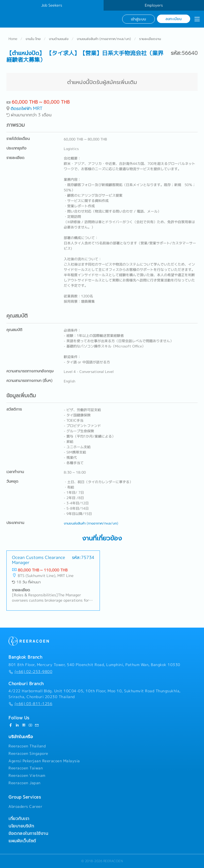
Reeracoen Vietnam (27, 776)
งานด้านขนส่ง (59, 39)
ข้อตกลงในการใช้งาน (28, 833)
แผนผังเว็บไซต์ (22, 841)
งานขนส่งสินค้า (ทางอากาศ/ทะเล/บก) (104, 39)
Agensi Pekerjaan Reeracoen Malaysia (44, 761)
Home (13, 39)
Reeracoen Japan (25, 783)
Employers (154, 5)
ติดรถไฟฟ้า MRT (27, 108)
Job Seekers (52, 5)
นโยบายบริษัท (21, 826)
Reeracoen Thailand (27, 746)
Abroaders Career (25, 807)
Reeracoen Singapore (28, 754)
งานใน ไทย (33, 39)
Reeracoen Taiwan (26, 768)
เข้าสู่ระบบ (139, 19)
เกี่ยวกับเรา (19, 818)
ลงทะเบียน (174, 19)
